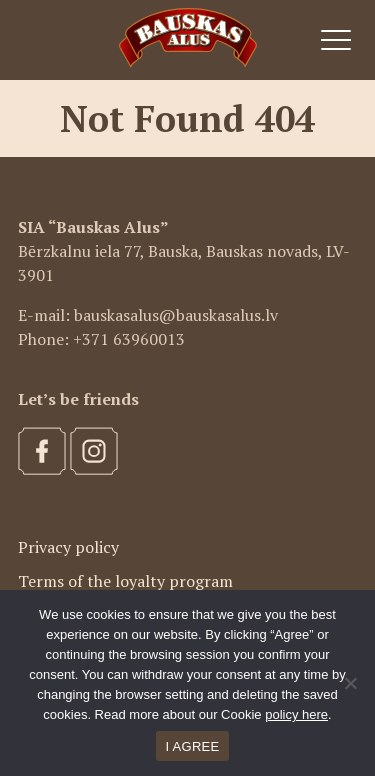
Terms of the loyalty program (125, 581)
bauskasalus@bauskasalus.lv (176, 315)
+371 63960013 (129, 339)
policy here (296, 714)
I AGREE (193, 746)
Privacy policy (68, 547)
